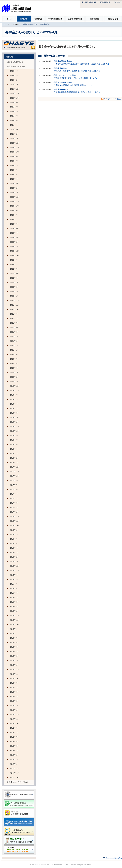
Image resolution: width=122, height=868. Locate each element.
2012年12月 (15, 714)
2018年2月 (14, 458)
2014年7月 (14, 638)
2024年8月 (14, 161)
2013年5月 (14, 692)
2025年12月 (15, 89)
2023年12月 (15, 197)
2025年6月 (14, 116)
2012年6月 (14, 742)
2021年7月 (14, 323)
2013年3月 (14, 701)
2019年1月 (14, 422)
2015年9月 (14, 575)
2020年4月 (14, 372)
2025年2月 (14, 134)
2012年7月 (14, 737)
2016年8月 (14, 530)
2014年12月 (15, 615)
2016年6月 (14, 539)
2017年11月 (15, 471)
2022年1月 (14, 296)
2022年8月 (14, 264)
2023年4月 (14, 233)
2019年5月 (14, 404)
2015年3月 (14, 602)
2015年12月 (15, 566)
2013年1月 (14, 710)
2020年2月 (14, 377)
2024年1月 (14, 192)
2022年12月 (15, 251)
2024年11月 (15, 147)
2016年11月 (15, 521)
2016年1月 (14, 561)
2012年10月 (15, 723)
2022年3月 (14, 287)
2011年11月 (15, 773)
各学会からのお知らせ (16, 66)
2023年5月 (14, 228)
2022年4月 (14, 282)
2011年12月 (15, 768)
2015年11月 (15, 570)
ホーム (7, 24)
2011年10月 (15, 778)
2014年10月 (15, 624)
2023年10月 (15, 206)
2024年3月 (14, 183)
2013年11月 (15, 674)
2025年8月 (14, 107)
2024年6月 (14, 170)
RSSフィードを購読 (112, 99)
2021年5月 (14, 332)
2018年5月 (14, 444)
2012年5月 (14, 746)
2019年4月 (14, 409)
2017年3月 (14, 503)
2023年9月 (14, 210)
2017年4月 (14, 499)
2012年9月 (14, 728)
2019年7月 (14, 399)
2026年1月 (14, 84)
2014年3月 (14, 656)
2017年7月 (14, 485)
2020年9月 (14, 354)
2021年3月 (14, 341)
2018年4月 (14, 449)
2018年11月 (15, 426)
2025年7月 (14, 111)
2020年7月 (14, 359)
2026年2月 (14, 80)
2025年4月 (14, 125)
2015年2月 (14, 607)
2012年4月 (14, 751)
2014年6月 (14, 643)
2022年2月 (14, 291)
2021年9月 (14, 314)
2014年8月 (14, 634)
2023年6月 (14, 224)
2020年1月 (14, 381)
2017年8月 (14, 480)
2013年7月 (14, 688)
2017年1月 (14, 512)
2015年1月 (14, 611)
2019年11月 (15, 390)
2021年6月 (14, 327)
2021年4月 (14, 336)
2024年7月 (14, 165)
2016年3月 (14, 553)
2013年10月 (15, 678)
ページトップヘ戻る (114, 858)
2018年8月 (14, 435)
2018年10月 (15, 431)
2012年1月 (14, 764)
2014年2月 (14, 660)
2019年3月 (14, 413)
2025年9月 (14, 102)
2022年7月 (14, 269)
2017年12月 (15, 467)
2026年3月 (14, 75)
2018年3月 (14, 454)
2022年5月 (14, 278)
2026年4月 (14, 71)
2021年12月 (15, 300)
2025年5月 (14, 120)
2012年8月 (14, 733)
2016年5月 (14, 544)
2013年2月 (14, 705)
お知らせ (16, 24)
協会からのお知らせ (15, 62)
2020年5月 (14, 368)
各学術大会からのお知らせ (18, 782)
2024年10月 (15, 152)
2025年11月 (15, 93)
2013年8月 (14, 683)
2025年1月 (14, 138)
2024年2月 (14, 188)
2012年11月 (15, 719)
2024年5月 (14, 175)
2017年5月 (14, 494)
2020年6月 (14, 364)
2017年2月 (14, 508)
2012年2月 (14, 759)
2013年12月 (15, 669)
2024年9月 (14, 156)
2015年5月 (14, 593)
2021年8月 (14, 319)
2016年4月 (14, 548)
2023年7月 (14, 219)
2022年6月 (14, 273)
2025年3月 (14, 129)
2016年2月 (14, 557)
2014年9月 (14, 629)
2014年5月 (14, 647)
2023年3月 (14, 237)
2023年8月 (14, 215)
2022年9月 (14, 260)
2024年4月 (14, 179)
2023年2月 (14, 242)
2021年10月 (15, 309)
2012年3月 (14, 755)
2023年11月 (15, 201)
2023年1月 (14, 246)
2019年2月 (14, 417)
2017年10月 (15, 476)
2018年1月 (14, 463)
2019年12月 (15, 386)
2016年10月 (15, 525)
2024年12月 (15, 143)
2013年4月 (14, 697)
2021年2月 (14, 345)
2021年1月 (14, 350)
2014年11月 (15, 620)
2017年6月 (14, 489)
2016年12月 (15, 516)
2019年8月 (14, 395)
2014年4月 (14, 652)
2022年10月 (15, 255)
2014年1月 (14, 665)
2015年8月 (14, 579)
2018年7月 (14, 440)
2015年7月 (14, 584)
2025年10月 (15, 98)
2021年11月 (15, 305)
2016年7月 (14, 534)
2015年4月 (14, 598)
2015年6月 (14, 589)
